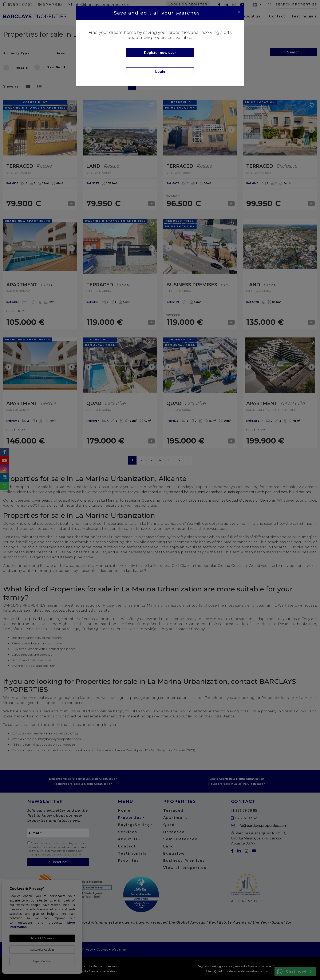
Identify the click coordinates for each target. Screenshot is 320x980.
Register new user (160, 53)
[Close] (239, 12)
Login (160, 72)
